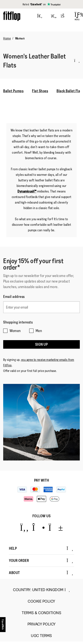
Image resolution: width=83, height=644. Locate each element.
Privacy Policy (42, 624)
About (41, 573)
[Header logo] (12, 16)
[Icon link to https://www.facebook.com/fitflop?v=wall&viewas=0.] (24, 528)
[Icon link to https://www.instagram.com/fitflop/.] (39, 528)
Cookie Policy (41, 601)
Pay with (42, 480)
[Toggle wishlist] (54, 16)
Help (41, 548)
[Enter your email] (41, 307)
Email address (14, 297)
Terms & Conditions (41, 613)
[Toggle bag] (64, 16)
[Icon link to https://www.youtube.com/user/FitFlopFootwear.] (56, 528)
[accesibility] (3, 626)
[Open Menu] (77, 16)
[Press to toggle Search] (40, 16)
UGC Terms (41, 636)
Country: (41, 590)
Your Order (41, 561)
